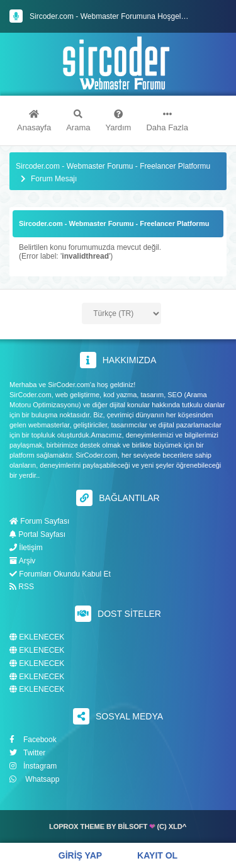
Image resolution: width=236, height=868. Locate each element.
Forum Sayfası (39, 521)
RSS (22, 587)
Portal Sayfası (37, 534)
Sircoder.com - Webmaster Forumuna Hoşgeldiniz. (114, 16)
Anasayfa (34, 121)
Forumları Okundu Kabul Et (60, 574)
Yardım (119, 121)
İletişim (26, 548)
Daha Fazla (167, 121)
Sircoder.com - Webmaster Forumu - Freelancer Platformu (113, 166)
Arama (78, 121)
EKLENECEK (37, 637)
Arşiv (22, 561)
